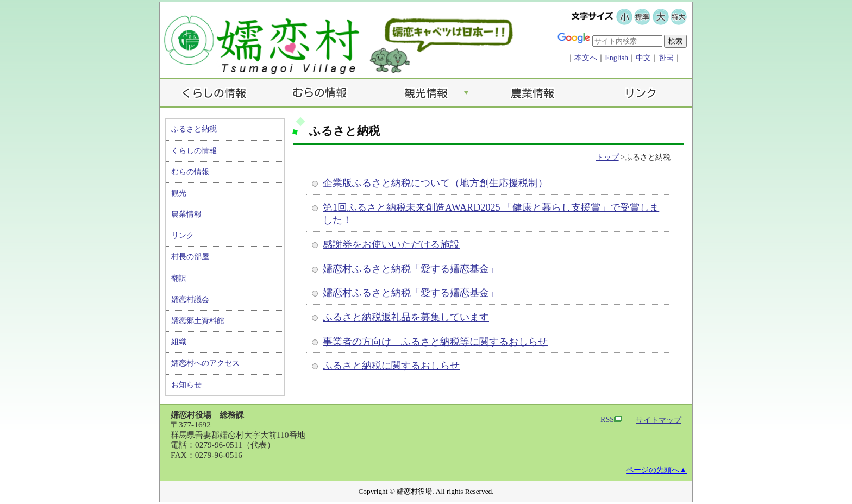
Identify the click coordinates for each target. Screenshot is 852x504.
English (616, 58)
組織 (179, 342)
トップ (607, 157)
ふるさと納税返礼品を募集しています (406, 317)
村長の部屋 (190, 257)
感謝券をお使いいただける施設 (391, 244)
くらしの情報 (194, 151)
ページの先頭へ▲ (656, 470)
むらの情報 (190, 172)
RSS (611, 420)
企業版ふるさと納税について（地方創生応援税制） (435, 183)
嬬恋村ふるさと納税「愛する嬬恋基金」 (411, 269)
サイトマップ (659, 420)
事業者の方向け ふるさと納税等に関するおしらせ (435, 342)
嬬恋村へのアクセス (205, 363)
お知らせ (186, 385)
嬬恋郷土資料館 (198, 321)
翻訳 (179, 278)
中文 (643, 58)
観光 (179, 193)
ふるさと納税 (194, 129)
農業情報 (186, 214)
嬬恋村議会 (190, 300)
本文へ (586, 58)
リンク (183, 235)
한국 (666, 58)
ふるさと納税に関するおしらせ (391, 366)
